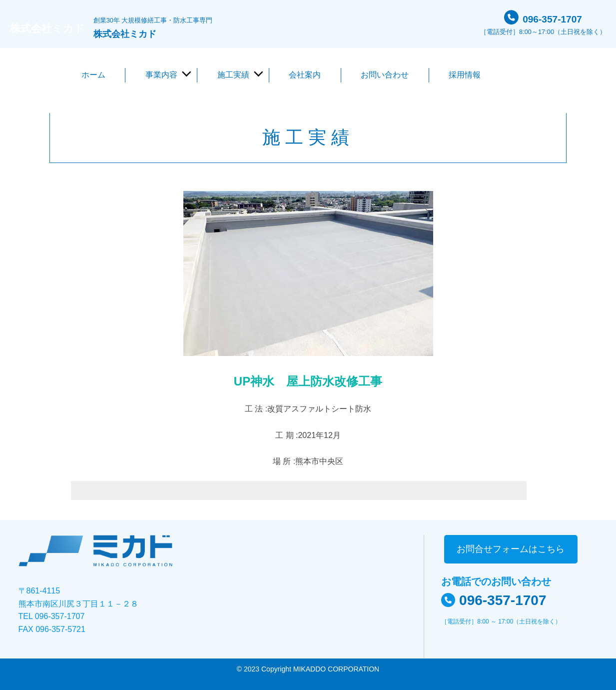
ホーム (93, 75)
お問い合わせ (385, 75)
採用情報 (465, 75)
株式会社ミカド (56, 28)
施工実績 (233, 75)
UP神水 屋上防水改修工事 (308, 381)
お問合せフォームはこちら (511, 549)
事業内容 (161, 75)
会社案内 (305, 75)
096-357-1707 (552, 17)
